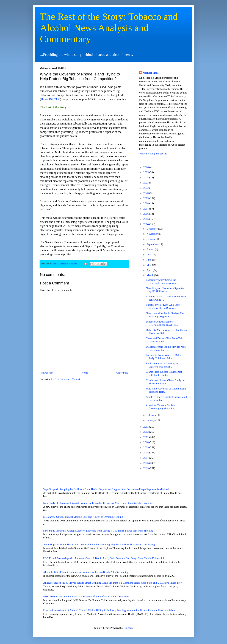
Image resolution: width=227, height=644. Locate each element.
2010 (146, 442)
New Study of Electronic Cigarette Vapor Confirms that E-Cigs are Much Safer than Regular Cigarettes (98, 503)
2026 (146, 167)
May (149, 265)
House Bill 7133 (51, 99)
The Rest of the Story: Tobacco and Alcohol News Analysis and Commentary (109, 28)
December (152, 229)
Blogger (128, 628)
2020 (146, 193)
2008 (146, 453)
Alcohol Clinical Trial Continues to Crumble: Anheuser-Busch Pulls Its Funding (86, 572)
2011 (146, 437)
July (149, 255)
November (152, 234)
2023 (146, 183)
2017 (146, 209)
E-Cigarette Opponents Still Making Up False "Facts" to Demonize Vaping (83, 517)
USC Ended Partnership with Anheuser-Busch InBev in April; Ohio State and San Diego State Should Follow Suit (104, 558)
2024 (146, 177)
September (153, 244)
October (151, 239)
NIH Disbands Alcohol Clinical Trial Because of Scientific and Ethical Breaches (86, 597)
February (152, 415)
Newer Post (47, 373)
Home (85, 373)
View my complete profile (153, 154)
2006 (146, 463)
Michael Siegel (151, 73)
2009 (146, 447)
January (151, 420)
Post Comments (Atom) (67, 379)
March (150, 275)
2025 (146, 172)
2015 (146, 219)
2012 (146, 432)
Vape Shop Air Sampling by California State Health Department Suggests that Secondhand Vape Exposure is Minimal (106, 489)
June (149, 260)
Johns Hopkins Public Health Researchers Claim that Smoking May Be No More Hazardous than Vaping (99, 544)
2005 (146, 468)
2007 (146, 458)
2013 (146, 427)
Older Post (122, 373)
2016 (146, 214)
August (151, 249)
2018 (146, 203)
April (150, 270)
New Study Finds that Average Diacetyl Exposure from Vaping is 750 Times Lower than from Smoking (98, 531)
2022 (146, 188)
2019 (146, 198)
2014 (146, 224)
